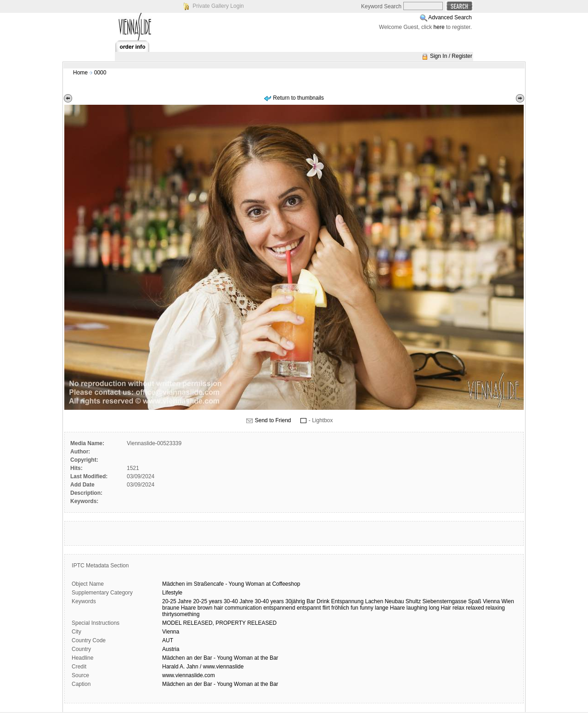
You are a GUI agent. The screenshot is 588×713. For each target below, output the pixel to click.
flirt (326, 608)
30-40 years (269, 601)
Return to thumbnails (298, 98)
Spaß (475, 601)
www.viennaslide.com (189, 675)
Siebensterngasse (445, 601)
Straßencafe (209, 584)
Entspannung (348, 601)
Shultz (413, 601)
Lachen (374, 601)
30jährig (295, 601)
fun (354, 608)
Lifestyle (172, 593)
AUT (168, 640)
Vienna (491, 601)
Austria (171, 649)
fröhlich (340, 608)
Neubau (394, 601)
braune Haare (179, 608)
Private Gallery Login (218, 6)
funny (366, 608)
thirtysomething (181, 614)
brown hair (210, 608)
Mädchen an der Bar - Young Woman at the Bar (220, 658)
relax (458, 608)
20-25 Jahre (177, 601)
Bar (311, 601)
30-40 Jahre (238, 601)
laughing (417, 608)
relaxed (475, 608)
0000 (100, 73)
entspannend (279, 608)
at (268, 584)
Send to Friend (273, 420)
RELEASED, (199, 623)
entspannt (309, 608)
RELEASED (262, 623)
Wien (508, 601)
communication (243, 608)
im (189, 584)
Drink (323, 601)
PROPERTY (231, 623)
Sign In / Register (451, 56)
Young (237, 584)
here (439, 27)
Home (80, 73)
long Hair (440, 608)
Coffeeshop (286, 584)
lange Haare (390, 608)
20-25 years (207, 601)
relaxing (495, 608)
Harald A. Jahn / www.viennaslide (203, 667)
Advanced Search (450, 17)
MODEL (172, 623)
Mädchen (173, 584)
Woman (255, 584)
